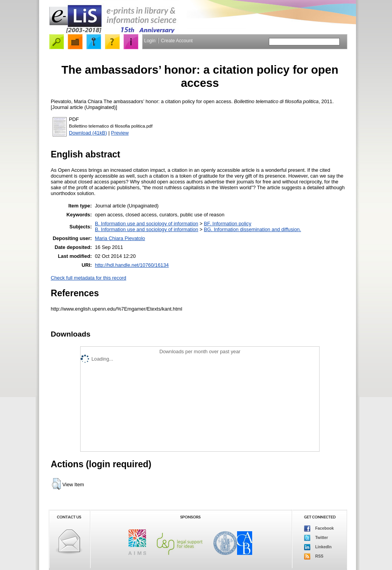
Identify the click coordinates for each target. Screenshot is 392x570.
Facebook (319, 529)
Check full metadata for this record (89, 278)
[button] (56, 484)
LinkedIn (318, 547)
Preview (120, 133)
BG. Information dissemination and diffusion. (252, 229)
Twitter (316, 538)
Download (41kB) (88, 133)
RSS (314, 556)
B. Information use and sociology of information (147, 224)
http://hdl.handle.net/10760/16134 (132, 265)
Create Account (177, 41)
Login (150, 41)
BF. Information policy (227, 224)
